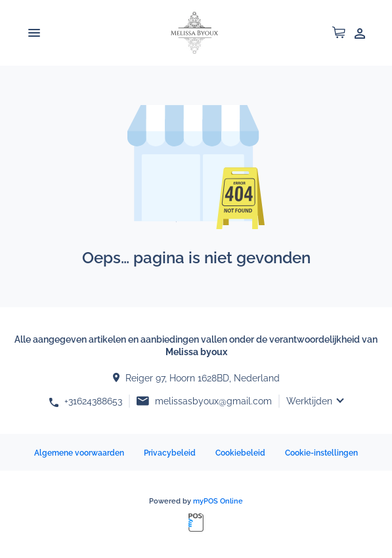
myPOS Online (218, 501)
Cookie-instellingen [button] (321, 453)
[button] (339, 35)
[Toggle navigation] (34, 33)
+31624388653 (93, 401)
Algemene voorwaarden (79, 453)
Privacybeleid (170, 453)
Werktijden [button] (309, 401)
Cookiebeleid (240, 453)
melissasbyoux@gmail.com (213, 401)
